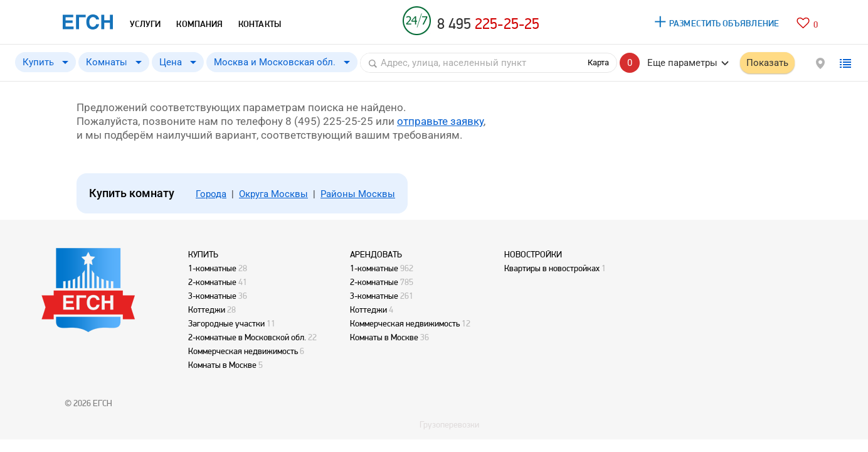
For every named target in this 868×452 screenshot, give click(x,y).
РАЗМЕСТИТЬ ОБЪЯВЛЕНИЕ (724, 23)
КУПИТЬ (203, 254)
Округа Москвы (273, 194)
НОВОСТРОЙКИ (533, 254)
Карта (598, 62)
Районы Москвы (358, 194)
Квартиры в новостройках (552, 268)
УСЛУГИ (145, 24)
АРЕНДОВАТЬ (376, 254)
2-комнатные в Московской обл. (247, 337)
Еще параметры (682, 63)
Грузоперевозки (449, 424)
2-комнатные (212, 282)
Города (211, 194)
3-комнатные (212, 296)
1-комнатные (212, 268)
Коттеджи (207, 309)
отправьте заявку (440, 121)
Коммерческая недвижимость (243, 351)
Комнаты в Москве (222, 365)
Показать (767, 63)
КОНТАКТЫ (260, 24)
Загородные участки (226, 323)
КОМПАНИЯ (199, 24)
